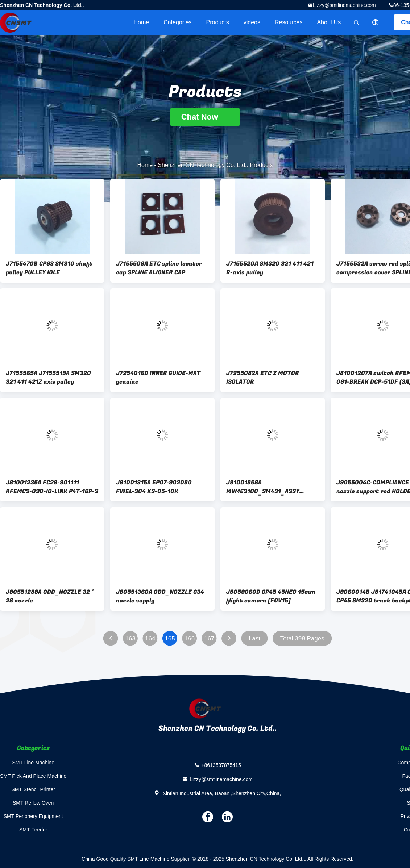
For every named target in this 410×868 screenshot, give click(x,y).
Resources (289, 22)
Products (218, 22)
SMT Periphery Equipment (33, 816)
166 (190, 639)
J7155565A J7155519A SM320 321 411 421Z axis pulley (48, 377)
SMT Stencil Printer (33, 789)
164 (150, 639)
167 (209, 639)
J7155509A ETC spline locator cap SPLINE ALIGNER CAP (159, 268)
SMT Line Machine (33, 763)
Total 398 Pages (302, 639)
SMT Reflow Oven (33, 803)
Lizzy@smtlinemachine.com (344, 5)
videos (252, 22)
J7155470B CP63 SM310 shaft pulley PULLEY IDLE (49, 268)
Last (254, 639)
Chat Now (205, 117)
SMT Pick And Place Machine (33, 776)
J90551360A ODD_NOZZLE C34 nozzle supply (160, 596)
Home (141, 22)
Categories (177, 22)
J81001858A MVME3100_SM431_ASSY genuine (263, 487)
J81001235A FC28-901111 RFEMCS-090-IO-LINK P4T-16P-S (52, 487)
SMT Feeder (33, 830)
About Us (329, 22)
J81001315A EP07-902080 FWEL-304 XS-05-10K (154, 487)
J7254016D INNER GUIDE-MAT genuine (158, 377)
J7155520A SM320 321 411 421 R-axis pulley (270, 268)
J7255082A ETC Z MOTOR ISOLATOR (263, 377)
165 (170, 639)
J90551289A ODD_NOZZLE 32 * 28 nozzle (50, 596)
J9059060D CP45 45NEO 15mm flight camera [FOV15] (271, 596)
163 (131, 639)
